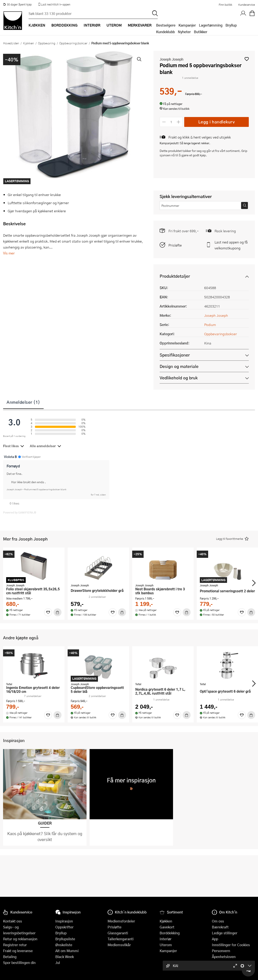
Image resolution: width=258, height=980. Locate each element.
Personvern (221, 951)
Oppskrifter (64, 927)
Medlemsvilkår (119, 945)
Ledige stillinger (225, 933)
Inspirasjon (64, 921)
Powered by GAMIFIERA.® (20, 512)
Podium (210, 325)
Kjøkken (29, 43)
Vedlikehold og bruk (179, 378)
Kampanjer (187, 25)
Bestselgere (166, 25)
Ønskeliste (64, 945)
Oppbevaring (47, 43)
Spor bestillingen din (19, 963)
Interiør (166, 939)
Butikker (201, 32)
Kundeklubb (165, 32)
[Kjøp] (58, 612)
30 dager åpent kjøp (17, 4)
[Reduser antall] (164, 122)
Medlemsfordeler (121, 921)
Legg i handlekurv (217, 122)
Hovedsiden (11, 43)
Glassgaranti (118, 933)
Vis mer (9, 253)
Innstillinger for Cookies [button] (231, 945)
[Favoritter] (48, 612)
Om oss (218, 921)
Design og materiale (179, 366)
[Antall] (171, 122)
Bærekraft (220, 927)
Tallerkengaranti (121, 939)
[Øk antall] (179, 122)
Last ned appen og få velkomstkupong (231, 245)
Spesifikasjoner (175, 355)
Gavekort (167, 927)
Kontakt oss (13, 921)
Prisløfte (175, 245)
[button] (247, 59)
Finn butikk (225, 5)
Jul (58, 963)
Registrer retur (15, 945)
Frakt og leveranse (18, 951)
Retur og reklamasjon (20, 939)
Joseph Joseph (171, 59)
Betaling (10, 957)
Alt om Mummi (67, 951)
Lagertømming (211, 25)
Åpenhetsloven (224, 957)
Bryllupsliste (65, 939)
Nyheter (184, 32)
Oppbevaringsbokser (73, 43)
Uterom (166, 945)
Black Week (65, 957)
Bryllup (231, 25)
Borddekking (170, 933)
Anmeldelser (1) (23, 402)
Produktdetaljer (175, 276)
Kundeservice (247, 5)
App (215, 939)
